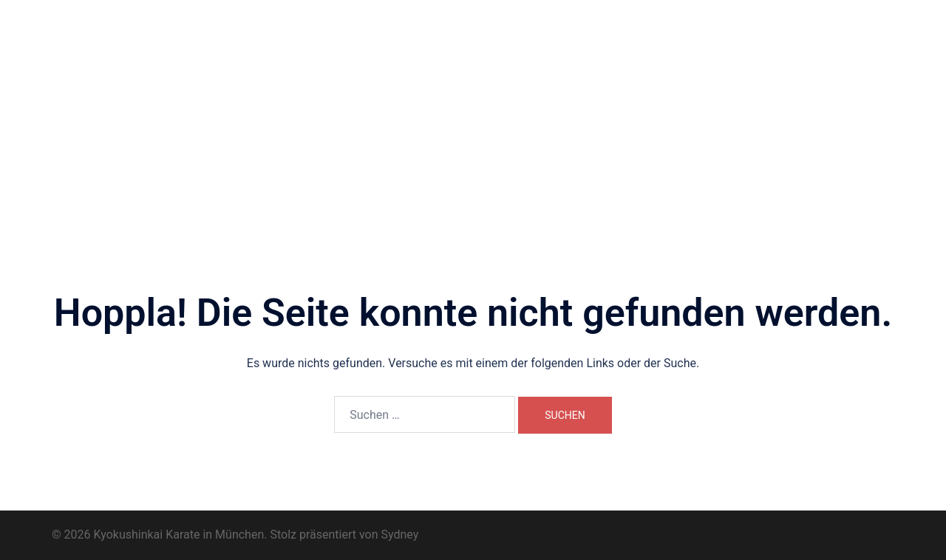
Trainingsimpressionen (802, 50)
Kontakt (571, 67)
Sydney (400, 535)
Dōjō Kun (707, 50)
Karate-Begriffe (497, 67)
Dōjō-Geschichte (628, 50)
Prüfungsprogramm (396, 67)
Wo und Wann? (447, 50)
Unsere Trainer (535, 50)
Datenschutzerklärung (733, 67)
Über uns (371, 50)
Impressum (636, 67)
